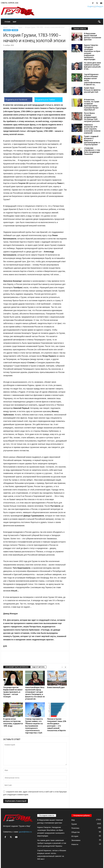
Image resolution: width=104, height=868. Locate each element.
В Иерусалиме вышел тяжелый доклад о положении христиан (92, 37)
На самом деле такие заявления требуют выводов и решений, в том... (92, 66)
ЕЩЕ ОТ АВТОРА (38, 667)
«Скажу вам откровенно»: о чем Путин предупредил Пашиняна (92, 151)
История (75, 836)
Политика (75, 828)
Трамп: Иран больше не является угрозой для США (92, 90)
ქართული (99, 6)
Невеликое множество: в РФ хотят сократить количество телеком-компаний (92, 129)
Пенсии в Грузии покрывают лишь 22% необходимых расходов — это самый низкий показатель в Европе (57, 725)
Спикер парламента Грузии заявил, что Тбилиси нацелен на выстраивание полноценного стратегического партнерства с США (34, 726)
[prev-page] (62, 667)
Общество (76, 832)
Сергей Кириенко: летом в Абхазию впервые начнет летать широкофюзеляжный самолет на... (92, 79)
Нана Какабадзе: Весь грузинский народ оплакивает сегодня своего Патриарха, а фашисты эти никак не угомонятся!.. (35, 693)
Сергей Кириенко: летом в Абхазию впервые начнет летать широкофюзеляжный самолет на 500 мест (52, 855)
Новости (13, 27)
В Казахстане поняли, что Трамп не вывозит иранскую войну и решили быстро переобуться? (92, 105)
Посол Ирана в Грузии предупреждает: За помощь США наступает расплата (92, 117)
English (91, 6)
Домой (5, 27)
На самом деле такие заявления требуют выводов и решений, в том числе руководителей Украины (52, 843)
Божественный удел (56, 687)
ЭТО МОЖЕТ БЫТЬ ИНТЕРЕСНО (17, 667)
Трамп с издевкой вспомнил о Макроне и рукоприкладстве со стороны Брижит (92, 140)
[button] (99, 22)
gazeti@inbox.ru (25, 832)
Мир (15, 22)
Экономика (76, 840)
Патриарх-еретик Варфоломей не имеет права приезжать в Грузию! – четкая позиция (13, 692)
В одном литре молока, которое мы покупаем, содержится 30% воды (13, 722)
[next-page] (65, 667)
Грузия (7, 22)
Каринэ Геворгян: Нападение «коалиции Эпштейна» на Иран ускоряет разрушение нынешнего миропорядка (92, 52)
